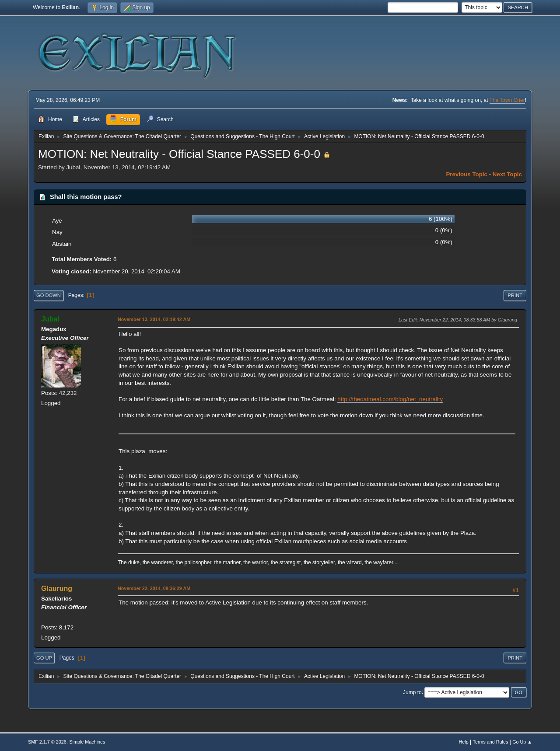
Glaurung (57, 589)
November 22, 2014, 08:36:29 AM (154, 588)
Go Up (44, 658)
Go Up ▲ (522, 742)
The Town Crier (507, 100)
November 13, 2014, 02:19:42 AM (154, 319)
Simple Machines (87, 742)
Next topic (507, 174)
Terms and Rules (491, 742)
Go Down (49, 295)
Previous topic (467, 174)
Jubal (50, 319)
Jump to (412, 692)
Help (464, 742)
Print (515, 295)
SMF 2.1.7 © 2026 (47, 742)
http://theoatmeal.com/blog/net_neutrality (390, 399)
